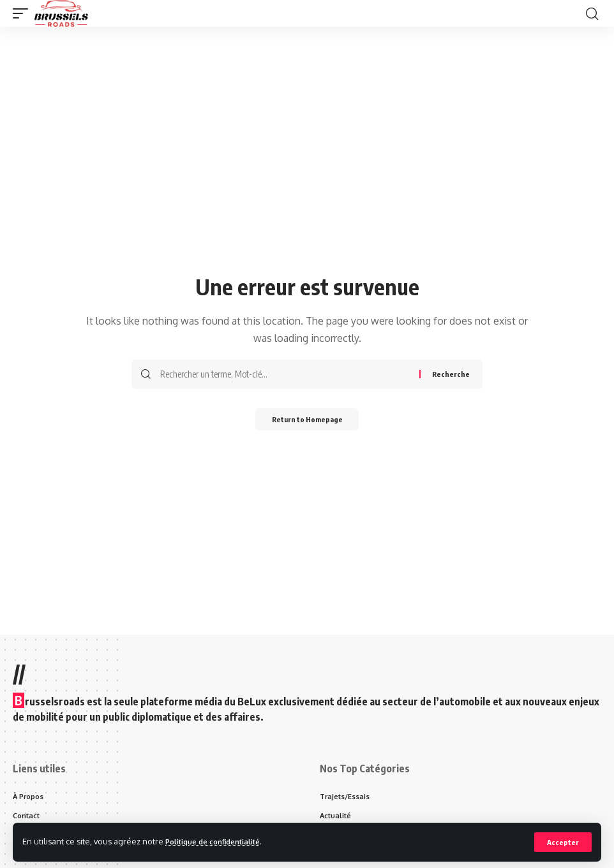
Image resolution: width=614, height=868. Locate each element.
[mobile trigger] (24, 13)
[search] (592, 13)
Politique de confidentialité (221, 841)
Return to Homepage (307, 421)
